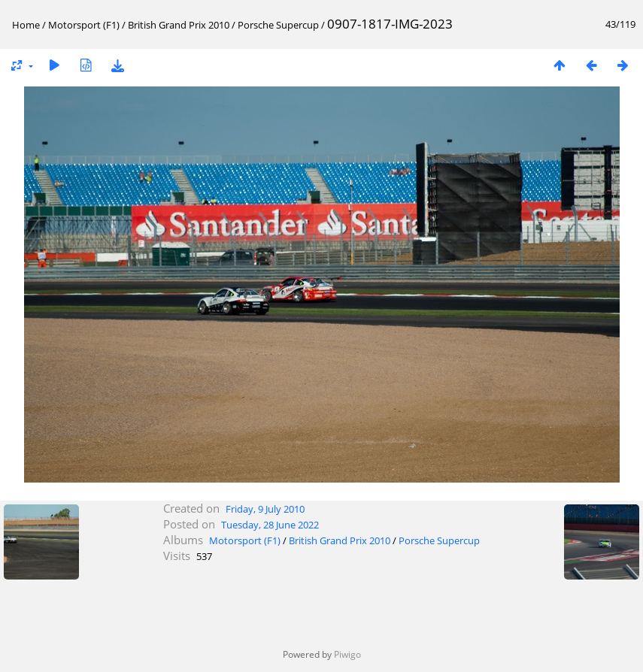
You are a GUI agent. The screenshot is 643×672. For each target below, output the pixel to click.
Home (26, 25)
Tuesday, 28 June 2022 (270, 525)
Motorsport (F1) (84, 25)
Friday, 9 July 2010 (265, 509)
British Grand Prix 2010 (179, 25)
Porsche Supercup (278, 25)
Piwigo (347, 654)
